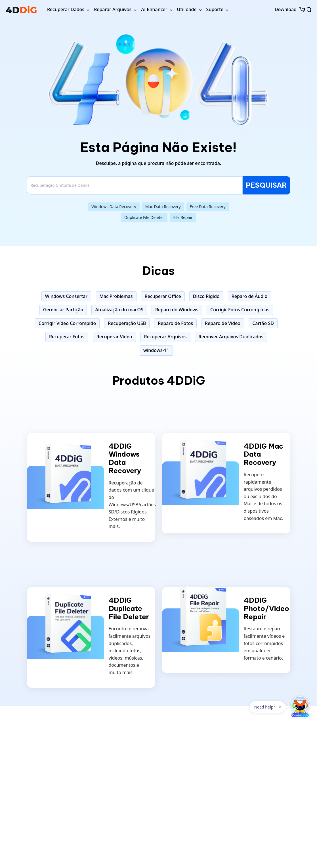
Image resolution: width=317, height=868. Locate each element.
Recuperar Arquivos (165, 337)
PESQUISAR (266, 185)
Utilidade (187, 9)
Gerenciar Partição (63, 310)
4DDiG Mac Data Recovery (264, 454)
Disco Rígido (206, 296)
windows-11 (156, 350)
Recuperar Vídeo (114, 337)
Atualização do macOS (119, 310)
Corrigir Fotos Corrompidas (240, 310)
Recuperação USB (127, 323)
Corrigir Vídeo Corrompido (67, 323)
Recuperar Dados (66, 9)
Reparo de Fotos (175, 323)
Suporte (215, 9)
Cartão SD (263, 323)
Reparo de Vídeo (223, 323)
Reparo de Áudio (250, 296)
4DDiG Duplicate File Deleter (129, 608)
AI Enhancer (154, 9)
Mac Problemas (116, 296)
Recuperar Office (163, 296)
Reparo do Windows (177, 310)
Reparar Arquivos (113, 9)
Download (286, 9)
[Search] (135, 185)
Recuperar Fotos (67, 337)
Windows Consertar (66, 296)
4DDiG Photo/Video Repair (266, 608)
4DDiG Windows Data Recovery (125, 458)
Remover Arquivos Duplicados (231, 337)
